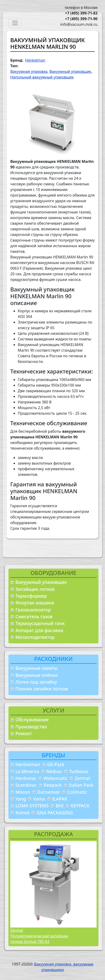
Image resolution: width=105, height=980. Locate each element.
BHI (60, 806)
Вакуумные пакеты (36, 668)
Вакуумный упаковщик (41, 582)
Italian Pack (81, 785)
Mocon (23, 792)
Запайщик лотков (35, 589)
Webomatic (56, 778)
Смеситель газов (34, 617)
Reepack (53, 785)
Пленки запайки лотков (42, 689)
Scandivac (26, 785)
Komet (22, 813)
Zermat (82, 778)
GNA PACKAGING (55, 813)
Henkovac (26, 778)
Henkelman (28, 764)
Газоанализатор (33, 610)
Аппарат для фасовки (39, 630)
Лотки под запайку (36, 682)
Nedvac (54, 771)
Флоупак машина (35, 603)
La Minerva (27, 771)
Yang (21, 799)
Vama (39, 799)
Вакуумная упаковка (29, 71)
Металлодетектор (35, 637)
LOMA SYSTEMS (32, 806)
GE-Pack (56, 764)
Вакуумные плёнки (37, 675)
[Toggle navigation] (15, 23)
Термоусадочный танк (40, 623)
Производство (31, 727)
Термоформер (31, 596)
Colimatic (77, 792)
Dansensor (49, 792)
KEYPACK (80, 806)
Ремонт (24, 733)
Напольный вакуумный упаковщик (42, 77)
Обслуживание (32, 720)
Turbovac (79, 771)
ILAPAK (60, 799)
